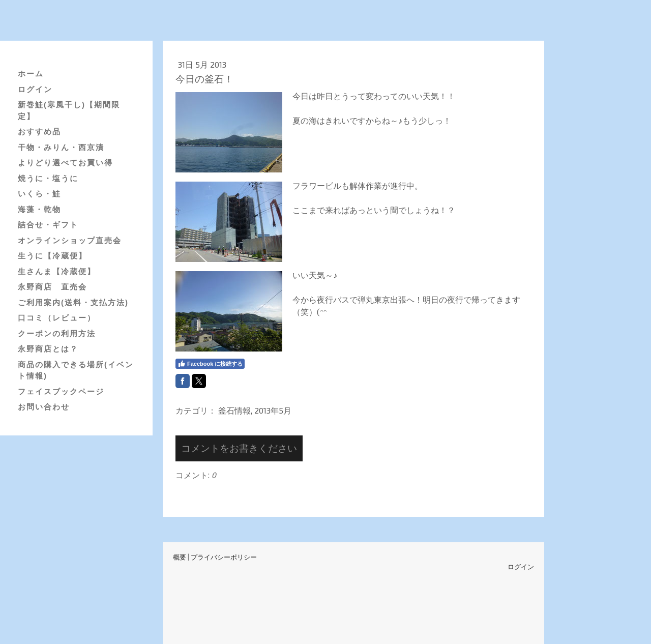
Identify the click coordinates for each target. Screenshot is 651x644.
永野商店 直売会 (52, 287)
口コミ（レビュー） (57, 318)
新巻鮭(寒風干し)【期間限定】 (69, 110)
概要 (180, 557)
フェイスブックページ (61, 391)
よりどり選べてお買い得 (65, 163)
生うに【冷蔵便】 (52, 256)
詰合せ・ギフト (48, 225)
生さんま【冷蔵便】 (57, 271)
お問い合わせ (44, 407)
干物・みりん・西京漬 (61, 147)
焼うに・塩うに (48, 178)
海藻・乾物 (39, 209)
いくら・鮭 (39, 194)
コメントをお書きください (239, 448)
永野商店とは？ (48, 349)
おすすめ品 (39, 131)
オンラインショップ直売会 (70, 240)
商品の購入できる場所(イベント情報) (76, 370)
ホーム (31, 74)
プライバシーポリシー (224, 557)
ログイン (35, 89)
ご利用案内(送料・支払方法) (73, 302)
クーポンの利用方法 (57, 333)
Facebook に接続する (210, 364)
